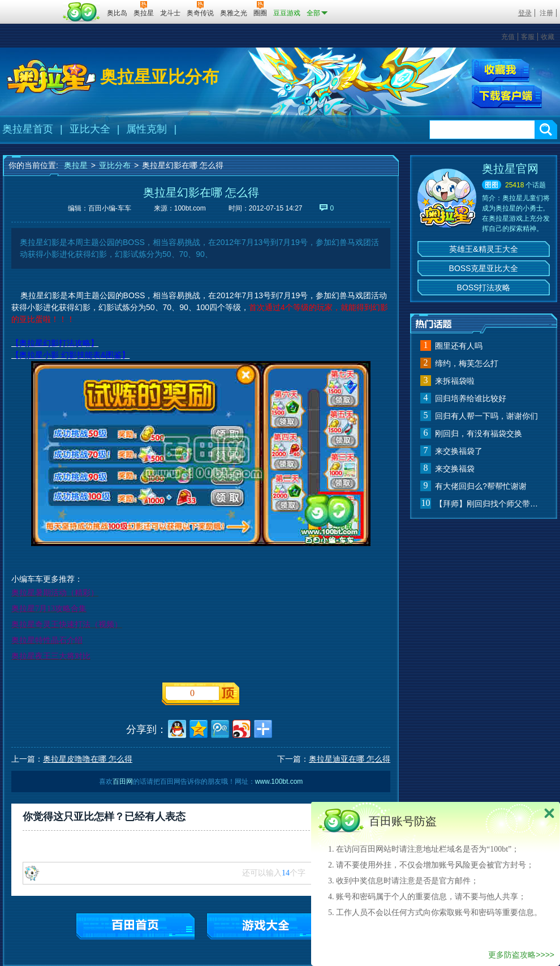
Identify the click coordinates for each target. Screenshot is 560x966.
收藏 (548, 37)
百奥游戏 (31, 5)
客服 (528, 37)
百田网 (82, 12)
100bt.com (190, 208)
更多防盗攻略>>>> (521, 955)
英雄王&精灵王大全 (483, 249)
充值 (508, 37)
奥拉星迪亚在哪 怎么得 (350, 759)
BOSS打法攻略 (484, 287)
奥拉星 (76, 165)
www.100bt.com (279, 782)
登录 (525, 13)
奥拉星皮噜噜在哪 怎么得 (88, 759)
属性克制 (147, 129)
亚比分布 (115, 165)
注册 (546, 13)
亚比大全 (90, 129)
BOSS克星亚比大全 (484, 268)
